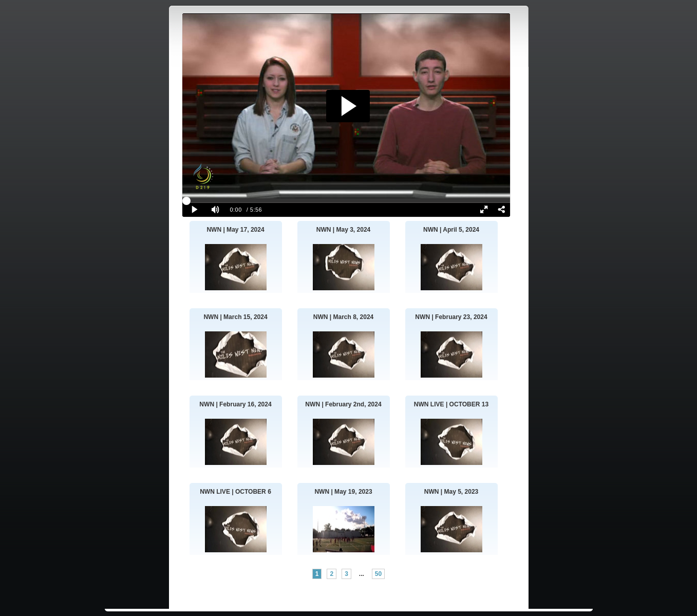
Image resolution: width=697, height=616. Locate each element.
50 (378, 574)
